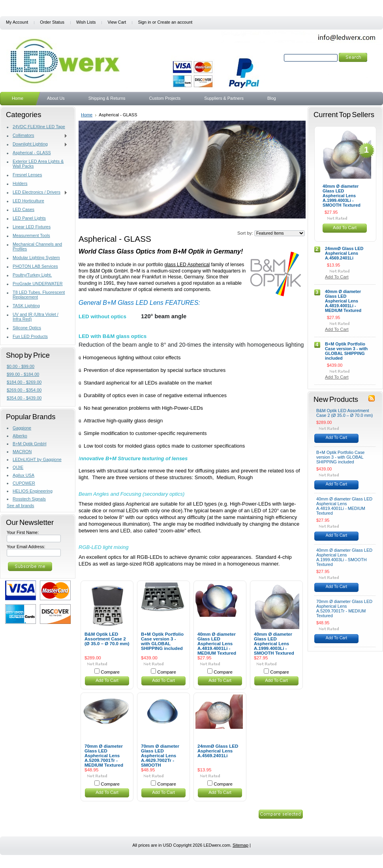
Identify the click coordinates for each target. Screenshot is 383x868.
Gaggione (22, 428)
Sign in (144, 22)
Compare (110, 672)
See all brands (21, 506)
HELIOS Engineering (33, 491)
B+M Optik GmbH (30, 444)
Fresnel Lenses (27, 175)
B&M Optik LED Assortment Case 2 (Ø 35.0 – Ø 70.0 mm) (107, 639)
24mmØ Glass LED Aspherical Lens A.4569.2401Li (218, 751)
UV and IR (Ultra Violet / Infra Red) (36, 317)
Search (276, 58)
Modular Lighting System (36, 258)
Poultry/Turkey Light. (32, 275)
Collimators (37, 136)
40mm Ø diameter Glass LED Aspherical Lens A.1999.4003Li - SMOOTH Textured (274, 644)
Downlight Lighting (37, 144)
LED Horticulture (28, 201)
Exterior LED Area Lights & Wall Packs (38, 164)
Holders (20, 183)
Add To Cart (107, 680)
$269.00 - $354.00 (24, 390)
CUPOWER (24, 483)
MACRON (22, 452)
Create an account (175, 22)
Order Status (52, 22)
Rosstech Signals (29, 499)
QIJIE (18, 467)
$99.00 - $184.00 (23, 374)
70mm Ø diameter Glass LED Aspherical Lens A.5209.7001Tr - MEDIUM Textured (104, 756)
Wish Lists (86, 22)
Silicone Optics (27, 328)
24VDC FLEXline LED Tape (39, 127)
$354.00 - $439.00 (24, 398)
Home (87, 115)
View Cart (117, 22)
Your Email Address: (26, 547)
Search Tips (337, 67)
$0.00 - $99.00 (21, 366)
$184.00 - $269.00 (24, 382)
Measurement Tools (31, 235)
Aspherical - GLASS (32, 153)
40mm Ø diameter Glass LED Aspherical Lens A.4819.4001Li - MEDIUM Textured (217, 644)
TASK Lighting (26, 306)
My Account (17, 22)
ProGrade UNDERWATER (38, 284)
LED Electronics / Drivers (37, 192)
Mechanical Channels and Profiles (37, 246)
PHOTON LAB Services (35, 266)
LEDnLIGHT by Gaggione (37, 459)
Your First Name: (23, 532)
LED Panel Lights (29, 218)
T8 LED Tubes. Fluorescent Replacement (39, 295)
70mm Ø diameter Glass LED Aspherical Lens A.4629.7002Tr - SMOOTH (160, 756)
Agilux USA (23, 475)
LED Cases (23, 209)
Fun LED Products (30, 336)
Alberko (20, 436)
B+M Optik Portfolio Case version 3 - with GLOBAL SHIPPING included (162, 641)
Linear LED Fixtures (32, 227)
